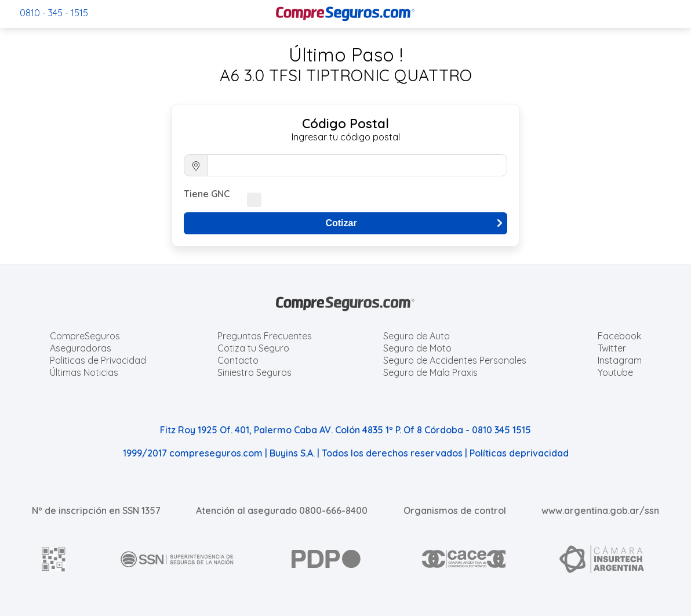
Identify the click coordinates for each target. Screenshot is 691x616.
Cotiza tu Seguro (253, 348)
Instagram (620, 360)
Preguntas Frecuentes (265, 336)
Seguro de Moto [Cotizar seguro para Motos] (417, 348)
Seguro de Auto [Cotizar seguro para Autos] (417, 336)
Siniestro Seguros (254, 372)
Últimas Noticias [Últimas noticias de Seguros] (84, 372)
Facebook (619, 336)
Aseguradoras (81, 348)
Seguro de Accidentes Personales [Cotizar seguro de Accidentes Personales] (455, 360)
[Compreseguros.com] (345, 14)
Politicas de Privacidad (98, 360)
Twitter (612, 348)
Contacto (238, 360)
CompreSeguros (85, 336)
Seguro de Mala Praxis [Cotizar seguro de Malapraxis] (430, 372)
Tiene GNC (207, 194)
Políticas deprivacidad (519, 453)
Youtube (615, 372)
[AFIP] (54, 559)
